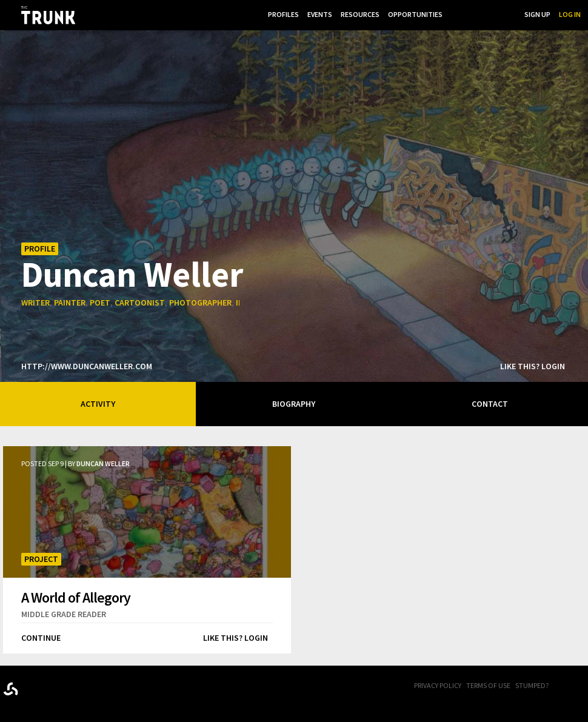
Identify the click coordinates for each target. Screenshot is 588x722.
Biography (294, 404)
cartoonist (140, 303)
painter (70, 303)
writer (35, 303)
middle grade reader (64, 614)
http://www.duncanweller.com (87, 366)
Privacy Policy (438, 685)
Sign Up (537, 14)
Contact (490, 404)
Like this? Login (533, 366)
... (454, 14)
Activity (98, 404)
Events (320, 14)
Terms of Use (488, 685)
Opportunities (415, 14)
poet (100, 303)
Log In (570, 14)
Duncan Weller (132, 273)
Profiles (283, 14)
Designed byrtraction (11, 689)
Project (41, 559)
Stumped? (532, 685)
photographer (200, 303)
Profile (40, 249)
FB (567, 686)
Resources (360, 14)
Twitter (582, 686)
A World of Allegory (76, 597)
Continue (41, 638)
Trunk (64, 687)
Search (503, 14)
